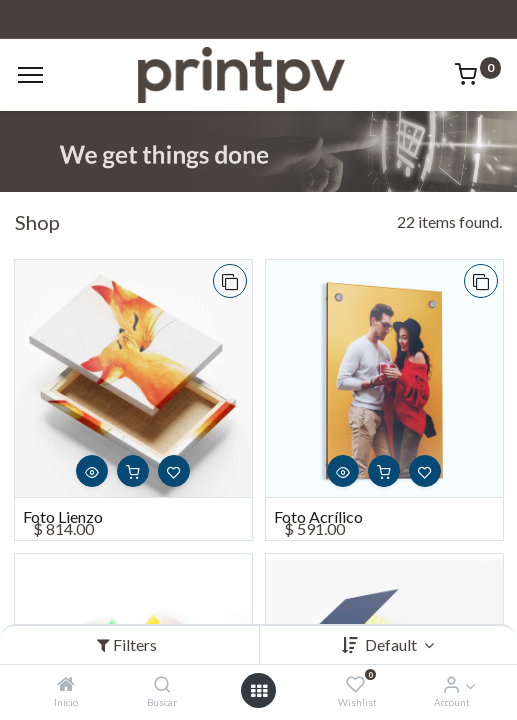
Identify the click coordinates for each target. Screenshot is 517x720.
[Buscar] (162, 684)
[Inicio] (66, 684)
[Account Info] (451, 684)
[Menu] (30, 75)
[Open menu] (259, 691)
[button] (230, 281)
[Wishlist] (355, 684)
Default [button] (392, 644)
